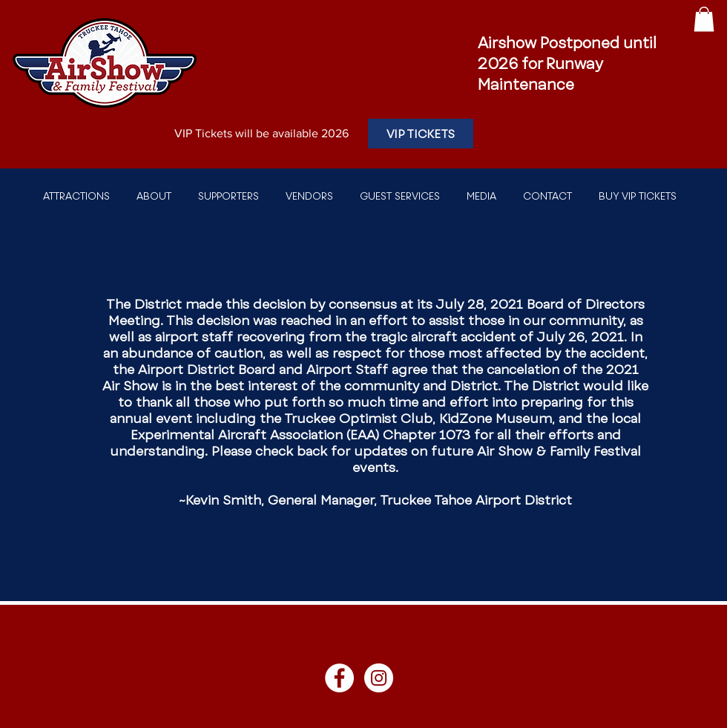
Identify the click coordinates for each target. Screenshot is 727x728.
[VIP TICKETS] (421, 134)
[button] (704, 19)
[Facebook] (339, 678)
